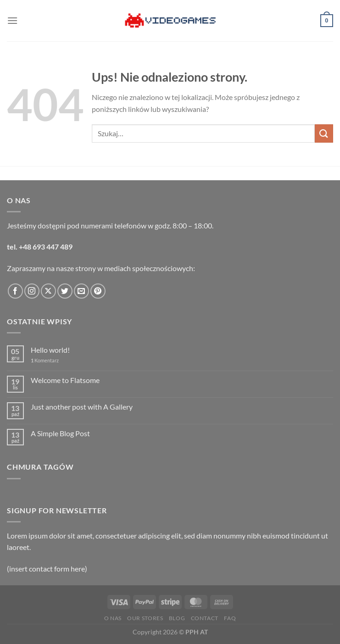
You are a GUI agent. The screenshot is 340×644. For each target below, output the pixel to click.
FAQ (230, 618)
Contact (205, 618)
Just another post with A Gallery (82, 407)
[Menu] (12, 20)
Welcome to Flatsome (65, 380)
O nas (113, 618)
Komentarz (45, 360)
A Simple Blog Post (60, 433)
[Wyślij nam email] (81, 291)
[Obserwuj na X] (48, 291)
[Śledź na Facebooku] (15, 291)
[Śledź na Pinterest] (98, 291)
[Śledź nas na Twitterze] (65, 291)
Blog (177, 618)
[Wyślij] (324, 133)
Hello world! (50, 350)
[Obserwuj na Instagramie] (32, 291)
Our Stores (145, 618)
